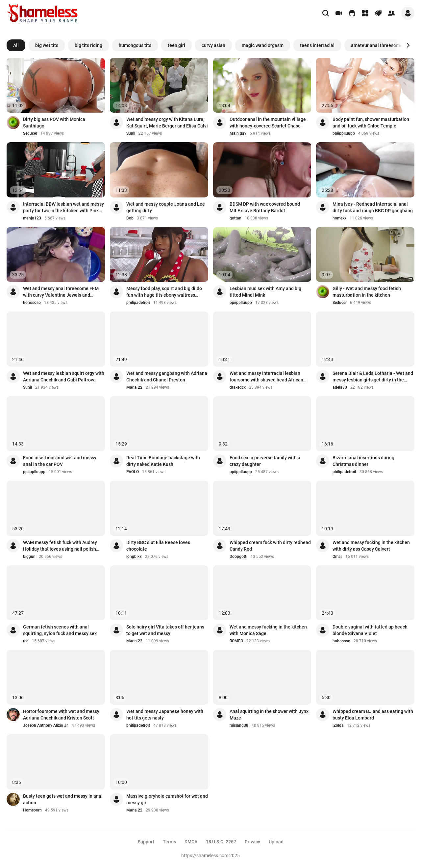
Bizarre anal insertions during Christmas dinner (363, 461)
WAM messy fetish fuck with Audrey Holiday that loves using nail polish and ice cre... (60, 546)
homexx (339, 218)
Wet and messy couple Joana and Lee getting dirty (166, 207)
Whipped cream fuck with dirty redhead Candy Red (270, 546)
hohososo (32, 303)
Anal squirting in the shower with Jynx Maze (269, 715)
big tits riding (88, 45)
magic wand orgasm (263, 45)
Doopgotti (238, 557)
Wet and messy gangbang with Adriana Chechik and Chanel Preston (167, 377)
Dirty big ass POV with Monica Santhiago (54, 123)
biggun (29, 557)
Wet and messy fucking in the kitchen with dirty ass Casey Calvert (371, 546)
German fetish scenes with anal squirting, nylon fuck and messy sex (60, 630)
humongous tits (135, 45)
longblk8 (134, 557)
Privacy (252, 842)
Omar (337, 557)
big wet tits (47, 45)
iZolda (338, 725)
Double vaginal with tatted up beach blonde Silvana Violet (370, 630)
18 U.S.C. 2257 (221, 842)
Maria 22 (134, 387)
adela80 (340, 387)
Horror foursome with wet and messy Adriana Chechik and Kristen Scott (61, 715)
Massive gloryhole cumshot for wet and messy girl (167, 799)
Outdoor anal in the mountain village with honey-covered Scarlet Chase (268, 123)
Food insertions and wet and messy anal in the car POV (60, 461)
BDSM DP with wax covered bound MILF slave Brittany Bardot (265, 207)
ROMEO (236, 641)
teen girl (176, 45)
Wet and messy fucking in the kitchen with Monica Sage (268, 630)
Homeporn (32, 810)
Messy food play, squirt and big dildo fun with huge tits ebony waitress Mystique (164, 292)
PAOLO (133, 472)
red (26, 641)
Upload (276, 842)
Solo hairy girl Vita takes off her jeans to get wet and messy (165, 630)
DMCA (191, 842)
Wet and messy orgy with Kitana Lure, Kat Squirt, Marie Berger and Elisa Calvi (167, 123)
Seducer (30, 133)
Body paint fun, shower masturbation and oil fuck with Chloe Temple (371, 123)
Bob (130, 218)
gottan (235, 218)
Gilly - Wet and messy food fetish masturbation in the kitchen (367, 292)
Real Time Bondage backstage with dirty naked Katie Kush (163, 461)
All (16, 45)
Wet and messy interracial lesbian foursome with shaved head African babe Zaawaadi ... (266, 377)
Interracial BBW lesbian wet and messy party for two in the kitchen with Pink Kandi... (63, 208)
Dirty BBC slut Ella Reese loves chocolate (158, 546)
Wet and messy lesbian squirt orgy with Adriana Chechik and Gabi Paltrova (64, 377)
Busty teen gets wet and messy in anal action (63, 799)
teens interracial (317, 45)
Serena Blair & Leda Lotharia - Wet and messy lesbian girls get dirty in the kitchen (373, 377)
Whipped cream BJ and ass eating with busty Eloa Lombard (373, 715)
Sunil (131, 133)
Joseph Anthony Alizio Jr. (46, 725)
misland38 (239, 725)
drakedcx (238, 387)
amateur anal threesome (377, 45)
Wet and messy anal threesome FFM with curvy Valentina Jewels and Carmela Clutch (61, 292)
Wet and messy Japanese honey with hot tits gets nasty (165, 715)
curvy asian (213, 45)
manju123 (32, 218)
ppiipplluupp (344, 133)
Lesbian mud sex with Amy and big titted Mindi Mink (265, 292)
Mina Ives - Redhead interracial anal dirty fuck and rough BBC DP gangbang (373, 207)
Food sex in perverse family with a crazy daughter (265, 461)
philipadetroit (138, 303)
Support (146, 842)
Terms (169, 842)
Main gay (238, 133)
